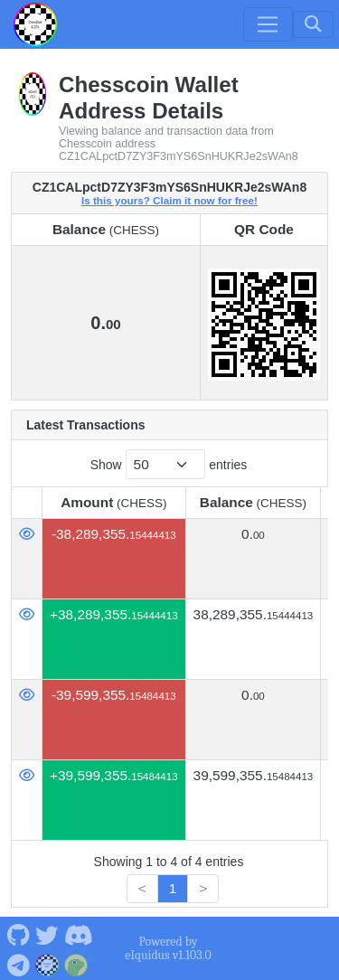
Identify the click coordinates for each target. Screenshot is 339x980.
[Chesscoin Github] (18, 934)
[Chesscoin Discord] (78, 934)
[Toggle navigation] (268, 24)
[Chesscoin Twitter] (47, 934)
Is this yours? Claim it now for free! (169, 200)
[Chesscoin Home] (35, 24)
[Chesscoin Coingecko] (76, 963)
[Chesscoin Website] (47, 963)
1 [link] (173, 888)
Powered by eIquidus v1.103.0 (168, 948)
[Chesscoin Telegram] (18, 963)
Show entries (169, 464)
